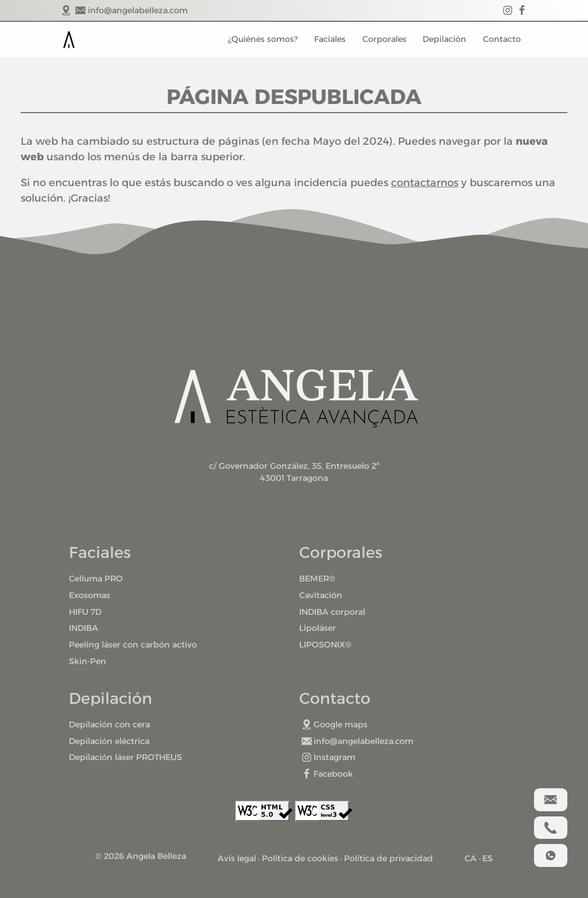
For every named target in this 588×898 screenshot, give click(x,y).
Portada (69, 40)
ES (488, 858)
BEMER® (317, 579)
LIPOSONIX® (325, 645)
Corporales (384, 39)
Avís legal (237, 858)
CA (471, 858)
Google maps (335, 724)
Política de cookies (300, 858)
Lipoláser (318, 628)
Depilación (444, 39)
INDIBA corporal (332, 612)
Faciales (330, 39)
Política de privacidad (388, 858)
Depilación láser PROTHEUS (125, 757)
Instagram (329, 757)
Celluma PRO (96, 579)
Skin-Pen (88, 661)
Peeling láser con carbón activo (133, 645)
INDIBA (84, 628)
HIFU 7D (85, 612)
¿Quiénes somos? (263, 39)
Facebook (328, 774)
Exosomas (90, 595)
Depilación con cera (109, 724)
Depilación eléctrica (109, 741)
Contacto (502, 39)
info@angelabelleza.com (358, 741)
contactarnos (425, 183)
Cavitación (321, 595)
